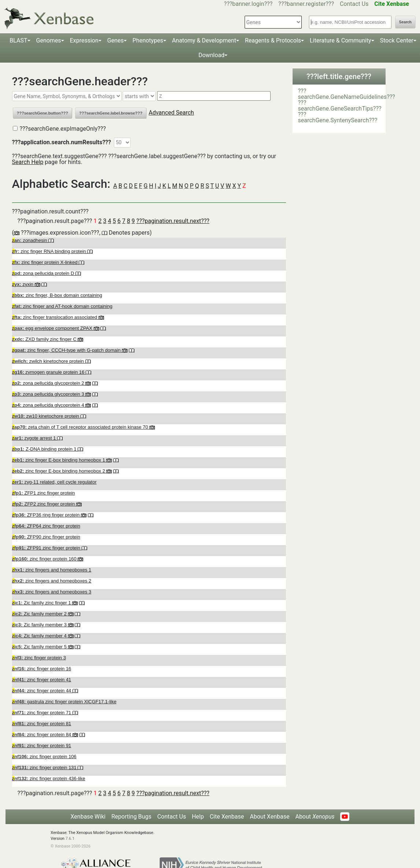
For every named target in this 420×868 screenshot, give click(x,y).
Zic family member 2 (40, 614)
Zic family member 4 (40, 636)
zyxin (23, 284)
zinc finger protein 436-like (49, 778)
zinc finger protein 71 (42, 713)
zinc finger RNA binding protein (50, 251)
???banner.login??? (248, 4)
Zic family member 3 (40, 625)
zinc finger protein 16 (42, 669)
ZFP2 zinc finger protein (44, 504)
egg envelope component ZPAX (53, 328)
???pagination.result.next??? (173, 221)
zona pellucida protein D (44, 273)
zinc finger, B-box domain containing (57, 295)
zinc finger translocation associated (55, 317)
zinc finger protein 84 (42, 735)
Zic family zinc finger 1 (42, 603)
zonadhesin (30, 240)
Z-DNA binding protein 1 (45, 449)
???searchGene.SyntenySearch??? (338, 117)
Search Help (28, 162)
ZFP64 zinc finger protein (46, 526)
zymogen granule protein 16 (49, 372)
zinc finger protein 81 (42, 724)
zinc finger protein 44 (42, 691)
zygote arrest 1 (35, 438)
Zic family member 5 (40, 647)
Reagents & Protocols (273, 40)
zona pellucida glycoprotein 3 (49, 394)
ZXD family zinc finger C (45, 339)
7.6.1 (70, 839)
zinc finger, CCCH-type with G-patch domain (67, 350)
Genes (116, 40)
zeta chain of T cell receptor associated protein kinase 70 (81, 427)
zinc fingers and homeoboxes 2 (52, 581)
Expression (84, 40)
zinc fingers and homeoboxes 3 (52, 592)
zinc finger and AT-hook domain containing (62, 306)
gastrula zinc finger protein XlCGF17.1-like (64, 702)
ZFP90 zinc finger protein (46, 537)
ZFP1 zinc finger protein (44, 493)
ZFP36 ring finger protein (47, 515)
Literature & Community (341, 40)
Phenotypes (148, 40)
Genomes (49, 40)
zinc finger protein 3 (39, 658)
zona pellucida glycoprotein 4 (49, 405)
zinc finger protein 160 (45, 559)
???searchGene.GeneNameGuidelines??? (347, 94)
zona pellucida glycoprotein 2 (49, 383)
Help (198, 817)
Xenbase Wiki (88, 817)
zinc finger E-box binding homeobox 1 (59, 460)
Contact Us (354, 4)
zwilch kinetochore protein (49, 361)
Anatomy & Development (204, 40)
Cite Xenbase (227, 817)
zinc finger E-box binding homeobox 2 (59, 471)
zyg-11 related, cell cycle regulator (54, 482)
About (315, 817)
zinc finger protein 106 (44, 757)
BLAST (18, 40)
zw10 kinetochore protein (46, 416)
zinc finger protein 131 (45, 768)
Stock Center (397, 40)
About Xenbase (270, 817)
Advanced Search (171, 113)
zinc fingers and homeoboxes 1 (52, 570)
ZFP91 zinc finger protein (47, 548)
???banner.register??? (306, 4)
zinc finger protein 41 (42, 680)
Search (405, 22)
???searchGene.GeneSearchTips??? (340, 106)
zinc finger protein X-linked (46, 262)
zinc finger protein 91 (42, 746)
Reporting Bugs (131, 817)
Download (211, 55)
